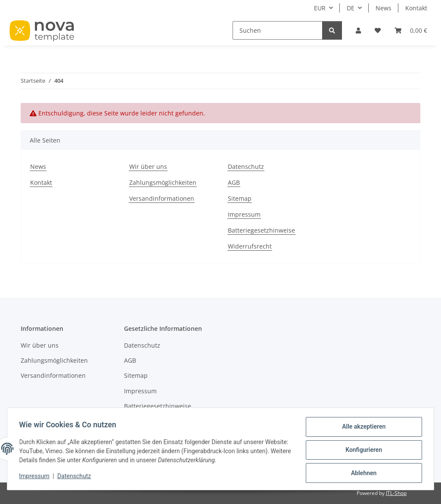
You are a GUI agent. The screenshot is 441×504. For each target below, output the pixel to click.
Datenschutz (76, 477)
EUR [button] (320, 8)
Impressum (36, 477)
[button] (358, 30)
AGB (234, 182)
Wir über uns (148, 166)
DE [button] (351, 8)
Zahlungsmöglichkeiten (163, 182)
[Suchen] (278, 30)
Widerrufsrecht (250, 246)
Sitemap (240, 198)
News (384, 8)
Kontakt (416, 8)
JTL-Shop (396, 493)
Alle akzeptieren (362, 429)
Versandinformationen (162, 198)
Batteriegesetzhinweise (261, 230)
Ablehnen (362, 473)
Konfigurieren (362, 451)
